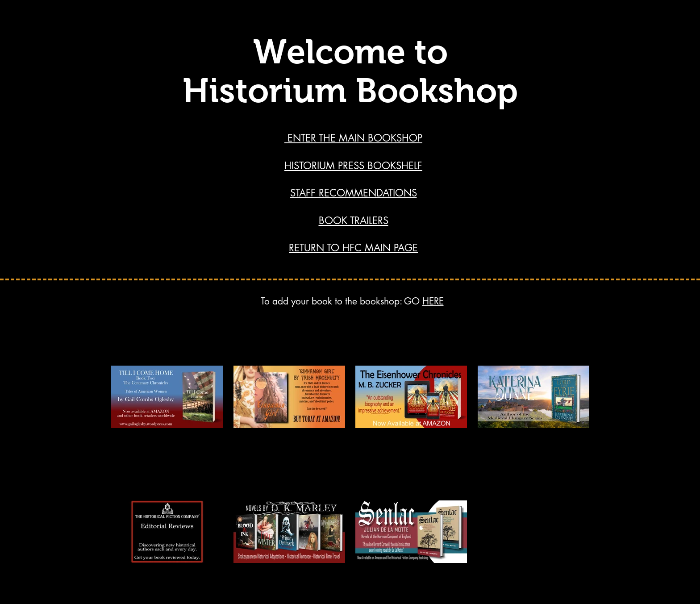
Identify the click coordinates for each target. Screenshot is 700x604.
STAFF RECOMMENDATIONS (354, 193)
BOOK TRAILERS (354, 221)
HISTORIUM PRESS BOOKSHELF (353, 166)
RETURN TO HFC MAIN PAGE (353, 248)
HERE (433, 301)
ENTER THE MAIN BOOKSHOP (353, 138)
